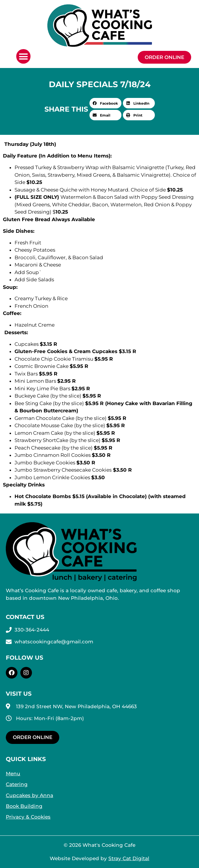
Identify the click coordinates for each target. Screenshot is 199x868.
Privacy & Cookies (28, 817)
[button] (24, 56)
